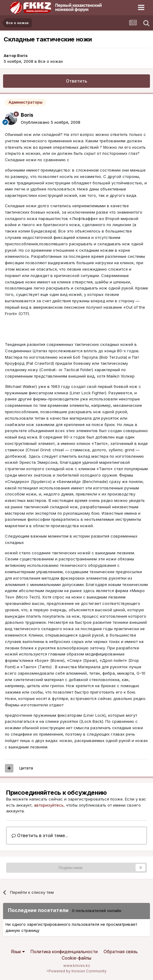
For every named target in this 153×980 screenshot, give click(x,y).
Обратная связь (121, 952)
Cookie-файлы (76, 958)
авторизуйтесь (49, 805)
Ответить (76, 81)
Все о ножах (51, 61)
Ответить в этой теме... (40, 835)
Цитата (26, 768)
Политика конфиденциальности (64, 952)
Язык (18, 952)
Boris (22, 55)
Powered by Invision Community (78, 971)
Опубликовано (51, 122)
